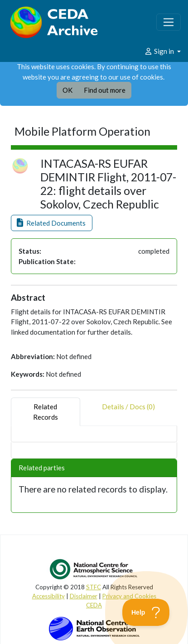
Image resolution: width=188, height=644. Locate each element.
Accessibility (48, 596)
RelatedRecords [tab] (46, 412)
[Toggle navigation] (169, 22)
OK (67, 90)
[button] (52, 223)
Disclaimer (84, 596)
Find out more (105, 90)
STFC (94, 587)
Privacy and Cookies (129, 596)
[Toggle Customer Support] (146, 612)
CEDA (94, 605)
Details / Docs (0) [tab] (128, 412)
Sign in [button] (160, 51)
